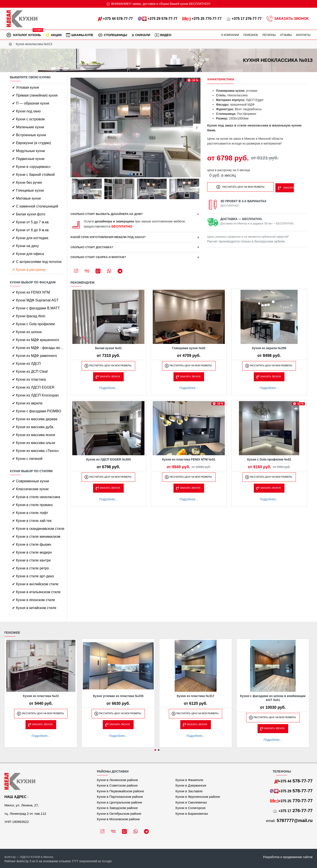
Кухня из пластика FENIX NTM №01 (189, 459)
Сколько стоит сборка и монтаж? (98, 257)
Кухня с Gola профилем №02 (269, 459)
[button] (74, 128)
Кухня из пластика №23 (41, 696)
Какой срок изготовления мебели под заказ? (108, 237)
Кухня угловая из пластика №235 (118, 696)
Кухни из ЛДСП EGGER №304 (109, 459)
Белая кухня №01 (108, 348)
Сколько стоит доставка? (92, 247)
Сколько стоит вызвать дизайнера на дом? (107, 214)
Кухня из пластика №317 (195, 696)
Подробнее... (108, 388)
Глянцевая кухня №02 (189, 348)
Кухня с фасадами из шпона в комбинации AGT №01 (273, 698)
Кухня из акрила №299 (269, 348)
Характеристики (221, 79)
